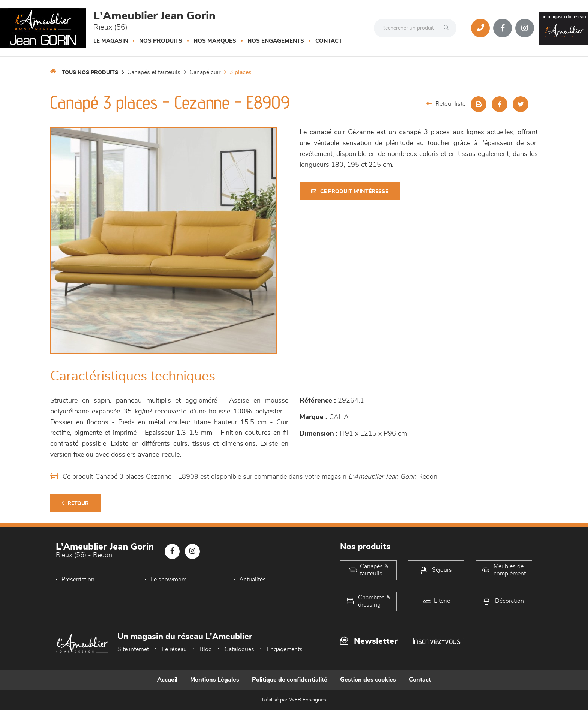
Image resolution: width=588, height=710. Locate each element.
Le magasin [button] (111, 41)
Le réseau (174, 649)
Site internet (133, 649)
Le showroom (168, 580)
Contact (329, 41)
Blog (206, 649)
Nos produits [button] (161, 41)
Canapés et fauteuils (154, 72)
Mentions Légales (215, 680)
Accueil (167, 680)
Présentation (78, 580)
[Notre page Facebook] (502, 28)
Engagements (285, 649)
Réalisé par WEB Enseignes (294, 700)
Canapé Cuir (205, 72)
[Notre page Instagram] (525, 28)
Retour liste (446, 104)
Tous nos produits (90, 73)
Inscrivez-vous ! (438, 641)
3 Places (241, 72)
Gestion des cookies (368, 680)
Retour (75, 503)
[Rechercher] (448, 28)
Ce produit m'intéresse (350, 191)
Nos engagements (276, 41)
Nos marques (215, 41)
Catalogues (239, 649)
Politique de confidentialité (290, 680)
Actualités (253, 580)
